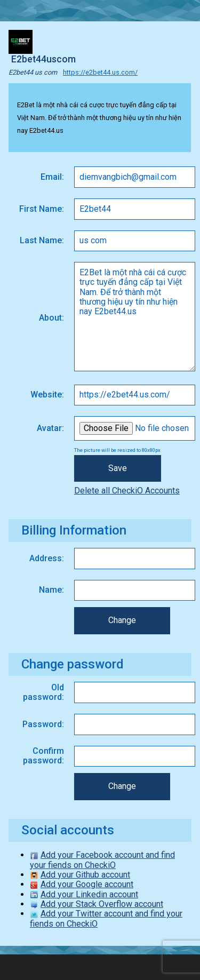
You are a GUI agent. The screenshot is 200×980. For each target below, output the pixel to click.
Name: (51, 590)
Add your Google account (87, 884)
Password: (43, 724)
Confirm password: (43, 756)
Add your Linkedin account (89, 894)
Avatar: (50, 428)
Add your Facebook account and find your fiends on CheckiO (102, 860)
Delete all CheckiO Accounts (127, 491)
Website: (47, 395)
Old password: (43, 692)
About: (51, 318)
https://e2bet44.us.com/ (100, 72)
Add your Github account (85, 875)
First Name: (42, 209)
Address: (47, 558)
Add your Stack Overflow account (102, 904)
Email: (52, 177)
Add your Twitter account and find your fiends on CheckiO (106, 918)
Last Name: (42, 240)
